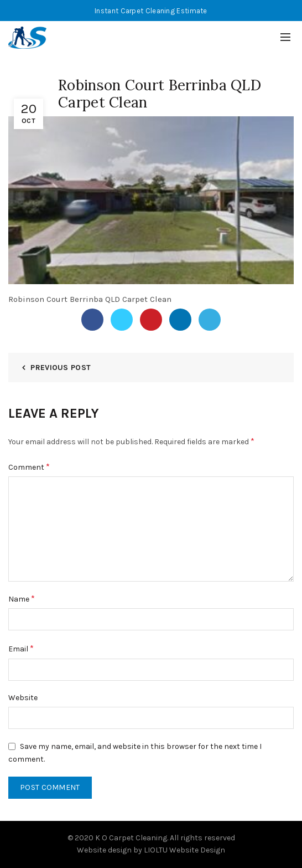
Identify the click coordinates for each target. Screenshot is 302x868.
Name (22, 599)
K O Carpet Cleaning (131, 838)
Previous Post (61, 368)
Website (23, 698)
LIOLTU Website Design (184, 850)
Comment (29, 467)
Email (21, 648)
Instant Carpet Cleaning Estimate (151, 11)
